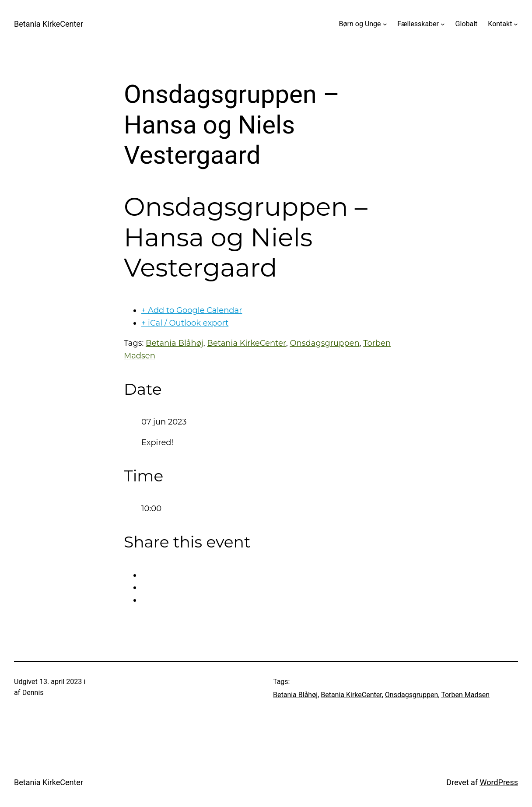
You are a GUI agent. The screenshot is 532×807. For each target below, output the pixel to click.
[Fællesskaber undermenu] (443, 24)
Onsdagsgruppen (325, 343)
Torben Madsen (465, 695)
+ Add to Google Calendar (192, 310)
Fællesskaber (418, 24)
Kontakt (500, 24)
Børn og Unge (360, 24)
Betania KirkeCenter (49, 24)
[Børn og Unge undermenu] (385, 24)
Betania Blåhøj (175, 343)
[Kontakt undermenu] (516, 24)
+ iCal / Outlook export (185, 323)
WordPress (499, 782)
